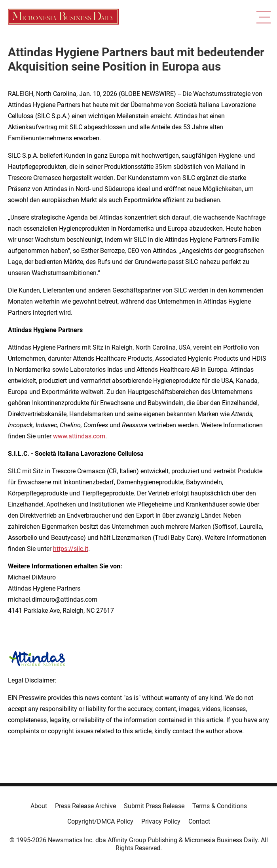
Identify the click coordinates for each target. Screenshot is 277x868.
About (39, 806)
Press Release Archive (85, 806)
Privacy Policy (161, 821)
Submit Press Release (154, 806)
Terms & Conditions (220, 806)
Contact (199, 821)
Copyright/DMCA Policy (100, 821)
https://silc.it (71, 549)
